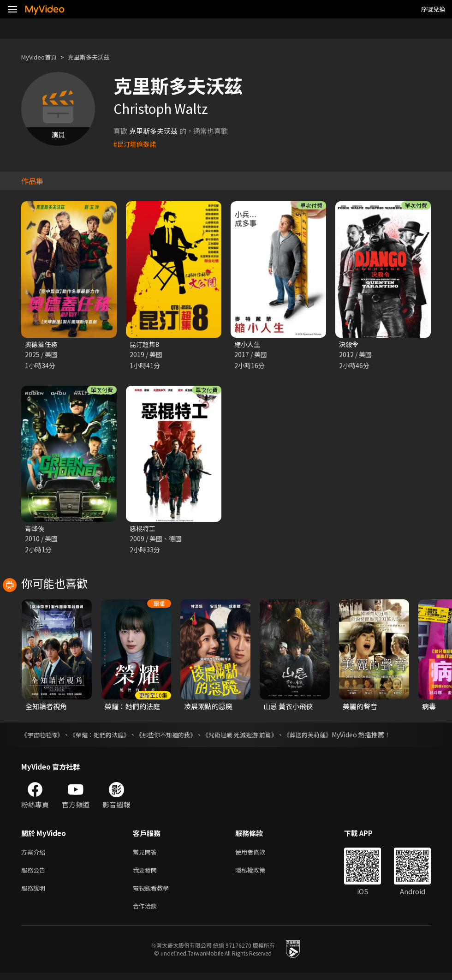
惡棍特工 (143, 529)
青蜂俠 (35, 529)
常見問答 (147, 854)
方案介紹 (35, 854)
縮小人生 (248, 344)
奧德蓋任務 (42, 344)
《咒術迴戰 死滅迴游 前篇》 (255, 736)
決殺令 (349, 344)
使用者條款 (258, 854)
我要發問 (147, 874)
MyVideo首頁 (42, 57)
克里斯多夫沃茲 (98, 57)
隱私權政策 (258, 874)
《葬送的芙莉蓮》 (327, 736)
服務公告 (35, 874)
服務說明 (35, 893)
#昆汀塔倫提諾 (136, 144)
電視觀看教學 (154, 893)
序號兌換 (433, 9)
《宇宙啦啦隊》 (44, 736)
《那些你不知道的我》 (176, 736)
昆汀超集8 (145, 344)
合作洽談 (147, 912)
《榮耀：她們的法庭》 (105, 736)
